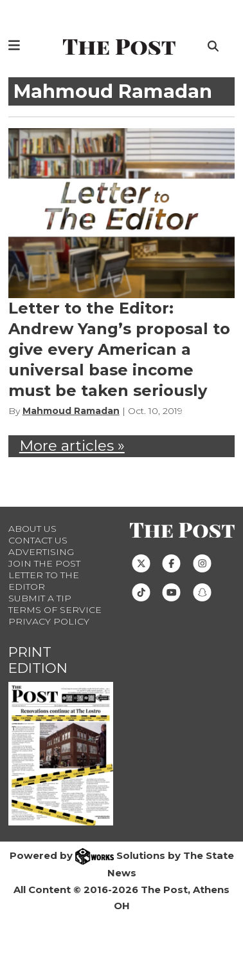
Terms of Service (55, 610)
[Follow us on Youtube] (171, 591)
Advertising (41, 552)
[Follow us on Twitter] (141, 562)
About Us (32, 529)
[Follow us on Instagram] (202, 562)
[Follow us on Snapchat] (202, 591)
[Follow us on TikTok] (141, 591)
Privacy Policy (49, 621)
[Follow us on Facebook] (171, 562)
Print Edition (38, 660)
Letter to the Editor (44, 581)
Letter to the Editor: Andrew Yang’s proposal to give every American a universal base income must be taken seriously (119, 349)
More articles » (72, 446)
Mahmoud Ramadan (71, 411)
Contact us (38, 540)
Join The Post (44, 563)
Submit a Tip (40, 598)
